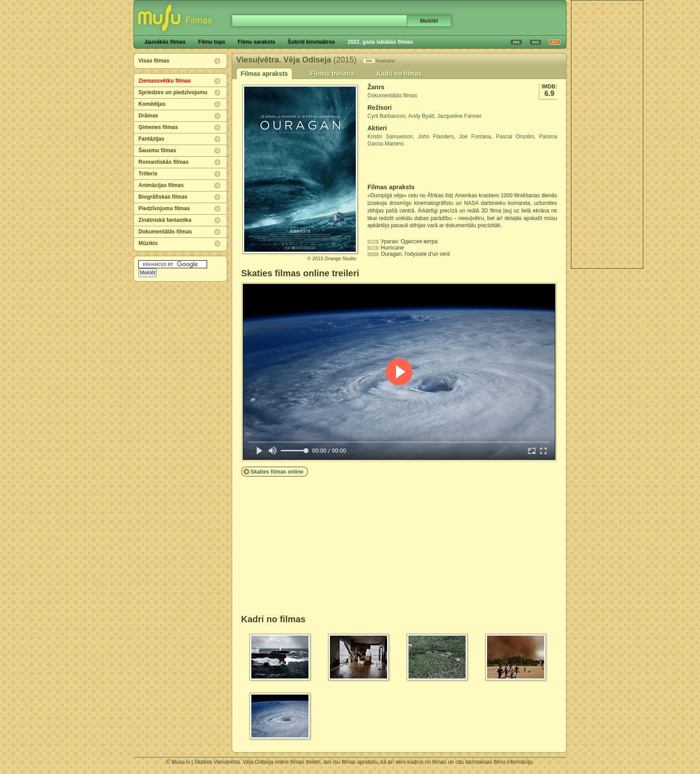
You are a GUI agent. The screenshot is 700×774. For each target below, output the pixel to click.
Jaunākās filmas (165, 42)
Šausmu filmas (157, 150)
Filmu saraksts (256, 42)
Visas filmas (154, 61)
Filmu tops (212, 42)
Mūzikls (148, 243)
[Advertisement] (607, 134)
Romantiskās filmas (164, 162)
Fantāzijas (151, 139)
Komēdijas (152, 104)
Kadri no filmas (399, 74)
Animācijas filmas (161, 185)
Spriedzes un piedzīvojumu (173, 92)
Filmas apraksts (264, 74)
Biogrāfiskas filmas (163, 197)
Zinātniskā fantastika (165, 220)
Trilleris (148, 174)
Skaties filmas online (277, 472)
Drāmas (148, 116)
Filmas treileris (332, 74)
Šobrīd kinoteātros (311, 42)
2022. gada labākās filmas (380, 42)
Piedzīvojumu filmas (164, 208)
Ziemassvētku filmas (165, 81)
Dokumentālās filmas (165, 232)
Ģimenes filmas (158, 127)
